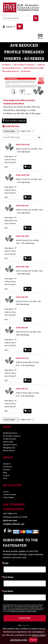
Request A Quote (10, 445)
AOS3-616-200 (22, 267)
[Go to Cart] (20, 27)
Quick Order (8, 442)
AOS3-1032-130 (23, 175)
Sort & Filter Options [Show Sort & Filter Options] (14, 121)
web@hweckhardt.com (14, 524)
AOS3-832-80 (22, 328)
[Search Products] (36, 18)
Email (6, 563)
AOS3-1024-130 (23, 145)
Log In (6, 492)
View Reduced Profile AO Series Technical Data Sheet (19, 102)
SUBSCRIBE (25, 618)
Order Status (8, 497)
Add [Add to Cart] (27, 167)
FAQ (5, 478)
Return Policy (9, 450)
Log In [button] (9, 27)
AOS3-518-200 (22, 236)
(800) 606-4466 (10, 521)
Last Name (8, 591)
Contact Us (7, 467)
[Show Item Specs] (11, 156)
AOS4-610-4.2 (22, 389)
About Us (7, 464)
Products (7, 65)
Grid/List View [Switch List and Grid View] (11, 126)
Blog (5, 472)
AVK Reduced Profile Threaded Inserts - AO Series (23, 70)
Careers (6, 475)
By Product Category (25, 65)
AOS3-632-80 (22, 297)
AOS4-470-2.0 (22, 358)
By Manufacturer (10, 433)
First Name (8, 577)
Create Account (9, 494)
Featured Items (9, 439)
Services (7, 470)
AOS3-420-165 (22, 206)
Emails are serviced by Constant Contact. (24, 611)
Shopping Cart (9, 448)
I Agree (33, 640)
